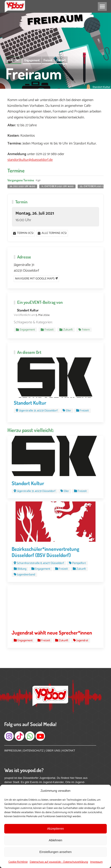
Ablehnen (55, 840)
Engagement (32, 60)
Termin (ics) (23, 233)
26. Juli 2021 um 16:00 (22, 186)
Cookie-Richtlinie (18, 862)
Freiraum (34, 73)
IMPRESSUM (13, 751)
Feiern (86, 330)
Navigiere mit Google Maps (36, 279)
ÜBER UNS (53, 751)
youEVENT (13, 60)
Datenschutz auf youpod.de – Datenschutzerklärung (59, 862)
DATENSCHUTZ (33, 751)
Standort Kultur (28, 310)
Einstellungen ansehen (56, 852)
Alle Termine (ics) (52, 233)
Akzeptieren (55, 828)
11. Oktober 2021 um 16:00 (57, 186)
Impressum (96, 862)
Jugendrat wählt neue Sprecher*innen (52, 633)
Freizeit (48, 60)
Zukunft (61, 60)
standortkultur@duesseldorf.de (30, 160)
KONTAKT (69, 751)
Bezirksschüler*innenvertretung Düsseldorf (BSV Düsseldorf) (45, 552)
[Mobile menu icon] (102, 6)
